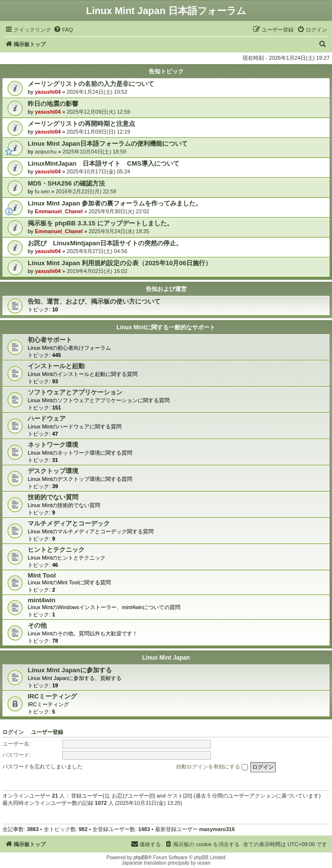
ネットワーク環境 (53, 445)
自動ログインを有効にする (212, 767)
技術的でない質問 (53, 497)
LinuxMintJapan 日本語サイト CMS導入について (104, 163)
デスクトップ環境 (53, 471)
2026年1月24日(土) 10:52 (97, 92)
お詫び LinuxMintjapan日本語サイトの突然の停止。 (105, 243)
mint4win (42, 600)
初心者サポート (50, 340)
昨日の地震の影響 (53, 104)
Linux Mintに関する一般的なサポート (166, 327)
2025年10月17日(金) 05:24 (98, 171)
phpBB (141, 858)
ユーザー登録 (47, 732)
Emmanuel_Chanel (59, 211)
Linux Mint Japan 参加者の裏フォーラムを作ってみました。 (115, 203)
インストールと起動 (56, 366)
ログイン (13, 732)
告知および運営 (166, 289)
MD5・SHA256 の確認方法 (66, 183)
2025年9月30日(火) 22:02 (119, 211)
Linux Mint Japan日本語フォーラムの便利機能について (108, 144)
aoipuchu (46, 152)
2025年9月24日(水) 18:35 (119, 231)
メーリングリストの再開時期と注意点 (81, 124)
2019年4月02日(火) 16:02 (97, 271)
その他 (37, 625)
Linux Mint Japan (166, 658)
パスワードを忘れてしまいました (43, 766)
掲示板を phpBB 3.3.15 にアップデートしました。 (100, 223)
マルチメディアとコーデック (69, 523)
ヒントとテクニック (56, 550)
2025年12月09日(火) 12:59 (98, 112)
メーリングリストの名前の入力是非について (91, 84)
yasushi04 (48, 92)
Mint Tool (42, 575)
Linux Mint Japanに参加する (70, 670)
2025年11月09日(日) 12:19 (98, 132)
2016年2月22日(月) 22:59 (86, 191)
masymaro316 (217, 829)
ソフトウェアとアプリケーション (75, 392)
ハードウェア (47, 418)
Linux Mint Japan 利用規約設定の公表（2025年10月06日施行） (120, 263)
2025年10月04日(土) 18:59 (95, 152)
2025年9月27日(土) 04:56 (97, 251)
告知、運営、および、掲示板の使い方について (94, 301)
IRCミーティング (52, 696)
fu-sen (43, 191)
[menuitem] (63, 30)
